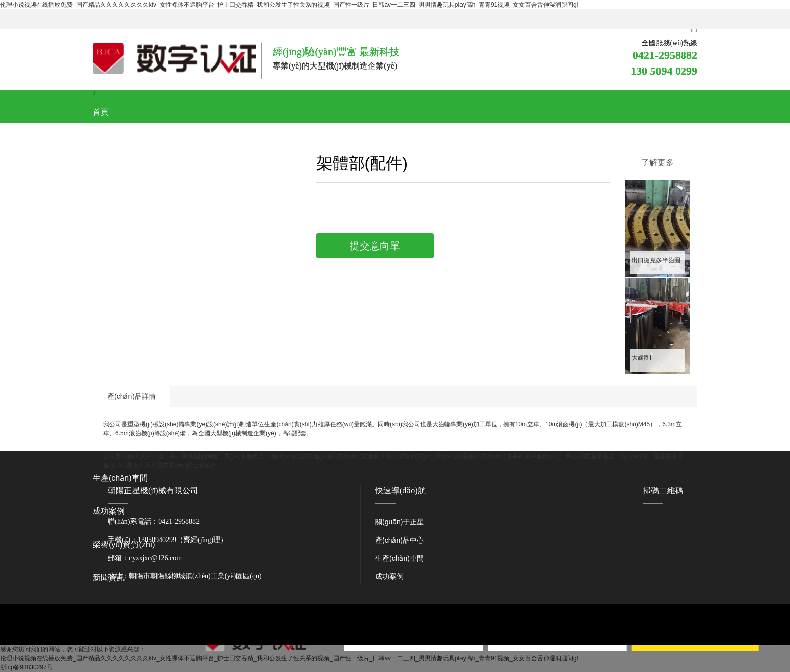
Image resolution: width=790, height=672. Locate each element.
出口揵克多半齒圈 (656, 260)
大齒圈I (642, 358)
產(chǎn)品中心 (400, 540)
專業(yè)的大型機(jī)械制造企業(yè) (335, 66)
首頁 (101, 112)
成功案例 (389, 576)
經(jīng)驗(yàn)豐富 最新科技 (336, 52)
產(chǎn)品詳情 (131, 396)
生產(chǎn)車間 (400, 558)
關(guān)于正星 (400, 522)
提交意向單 (375, 246)
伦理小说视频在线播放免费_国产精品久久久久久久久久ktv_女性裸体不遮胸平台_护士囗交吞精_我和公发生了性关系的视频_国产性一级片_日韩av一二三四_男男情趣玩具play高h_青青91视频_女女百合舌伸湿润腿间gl (289, 5)
